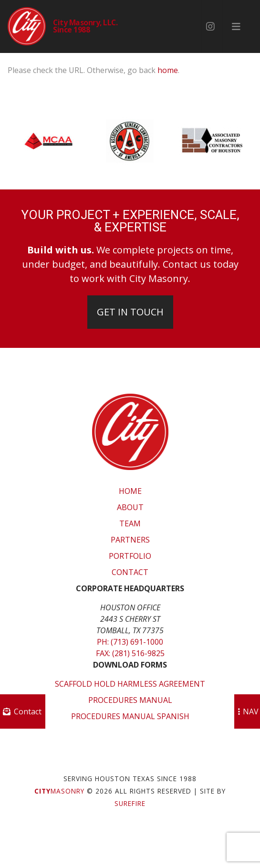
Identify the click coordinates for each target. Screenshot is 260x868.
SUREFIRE (130, 803)
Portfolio (130, 556)
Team (130, 523)
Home (130, 491)
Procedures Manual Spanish (130, 716)
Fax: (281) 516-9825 (130, 653)
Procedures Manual (130, 700)
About (130, 507)
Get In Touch (130, 312)
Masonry (59, 791)
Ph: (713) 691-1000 (130, 642)
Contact (130, 572)
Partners (130, 540)
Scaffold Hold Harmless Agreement (130, 684)
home (168, 70)
